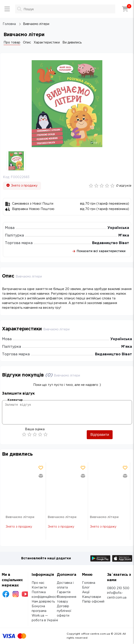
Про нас (38, 583)
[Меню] (7, 9)
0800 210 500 (118, 588)
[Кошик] (125, 9)
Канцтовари (92, 597)
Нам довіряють (43, 602)
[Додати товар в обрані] (41, 468)
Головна (89, 583)
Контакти (39, 588)
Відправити (100, 435)
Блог (86, 588)
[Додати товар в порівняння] (41, 476)
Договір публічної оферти (64, 611)
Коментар (15, 400)
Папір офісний (93, 602)
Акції (86, 592)
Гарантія (64, 592)
